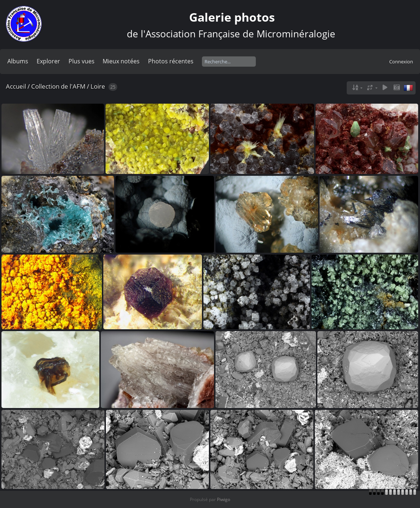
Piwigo (224, 499)
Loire (98, 86)
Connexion (401, 62)
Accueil (16, 86)
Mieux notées (121, 61)
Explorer (48, 61)
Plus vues (82, 61)
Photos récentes (171, 61)
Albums (18, 61)
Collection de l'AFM (58, 86)
